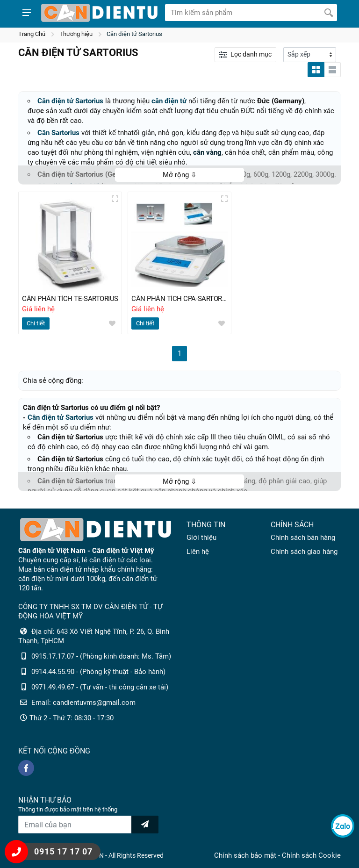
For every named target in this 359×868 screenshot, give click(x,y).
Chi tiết (36, 324)
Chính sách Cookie (311, 855)
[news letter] (145, 825)
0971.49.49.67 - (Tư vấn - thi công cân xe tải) (100, 687)
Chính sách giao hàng (304, 552)
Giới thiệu (201, 538)
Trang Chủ (32, 34)
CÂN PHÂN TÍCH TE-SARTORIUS (70, 299)
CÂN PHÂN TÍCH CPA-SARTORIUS (179, 299)
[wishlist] (112, 324)
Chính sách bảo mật (245, 855)
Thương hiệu (76, 34)
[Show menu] (27, 13)
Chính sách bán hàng (303, 538)
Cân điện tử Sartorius (134, 34)
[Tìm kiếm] (329, 13)
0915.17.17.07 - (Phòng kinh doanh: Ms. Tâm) (101, 656)
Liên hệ (198, 552)
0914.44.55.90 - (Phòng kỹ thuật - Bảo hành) (98, 672)
